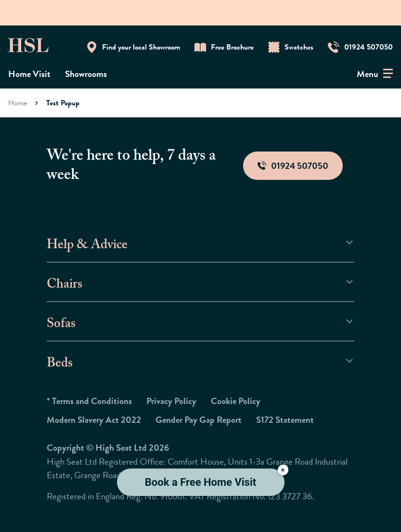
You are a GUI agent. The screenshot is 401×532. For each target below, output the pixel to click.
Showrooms (86, 74)
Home (18, 103)
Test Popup (63, 103)
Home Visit (29, 74)
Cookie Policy (236, 401)
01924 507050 (293, 166)
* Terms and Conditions (89, 401)
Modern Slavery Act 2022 (94, 420)
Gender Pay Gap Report (199, 420)
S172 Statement (285, 420)
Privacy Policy (171, 401)
